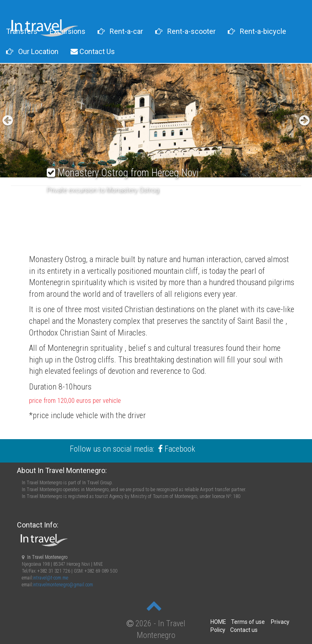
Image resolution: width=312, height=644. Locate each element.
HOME (218, 622)
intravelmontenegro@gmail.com (63, 585)
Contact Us (93, 51)
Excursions (68, 31)
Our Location (32, 51)
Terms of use (248, 622)
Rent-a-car (120, 31)
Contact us (244, 630)
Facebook (180, 449)
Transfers (22, 31)
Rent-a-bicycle (257, 31)
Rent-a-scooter (185, 31)
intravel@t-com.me (50, 578)
